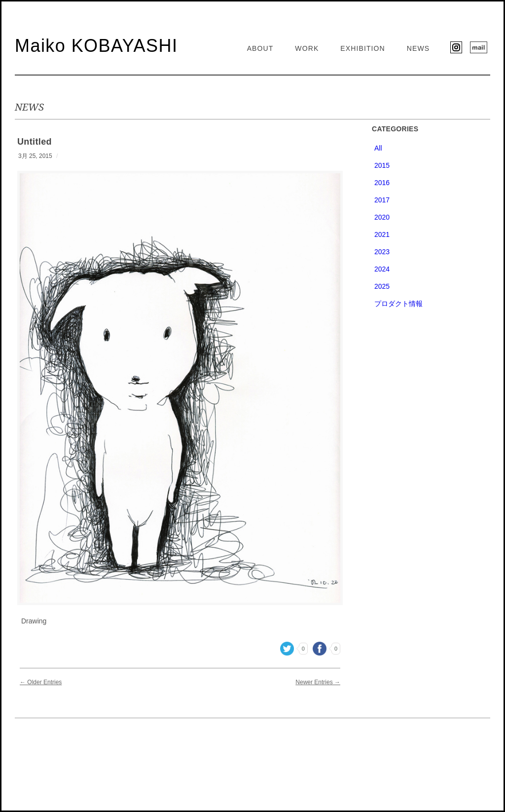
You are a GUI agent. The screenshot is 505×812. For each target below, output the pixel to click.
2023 (382, 252)
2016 (382, 183)
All (378, 148)
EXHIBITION (363, 48)
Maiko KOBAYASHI (96, 46)
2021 (382, 234)
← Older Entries (41, 682)
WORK (307, 48)
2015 (382, 165)
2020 (382, 217)
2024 (382, 269)
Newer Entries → (318, 682)
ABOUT (260, 48)
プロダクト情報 (398, 304)
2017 (382, 200)
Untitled (35, 142)
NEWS (418, 48)
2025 (382, 286)
